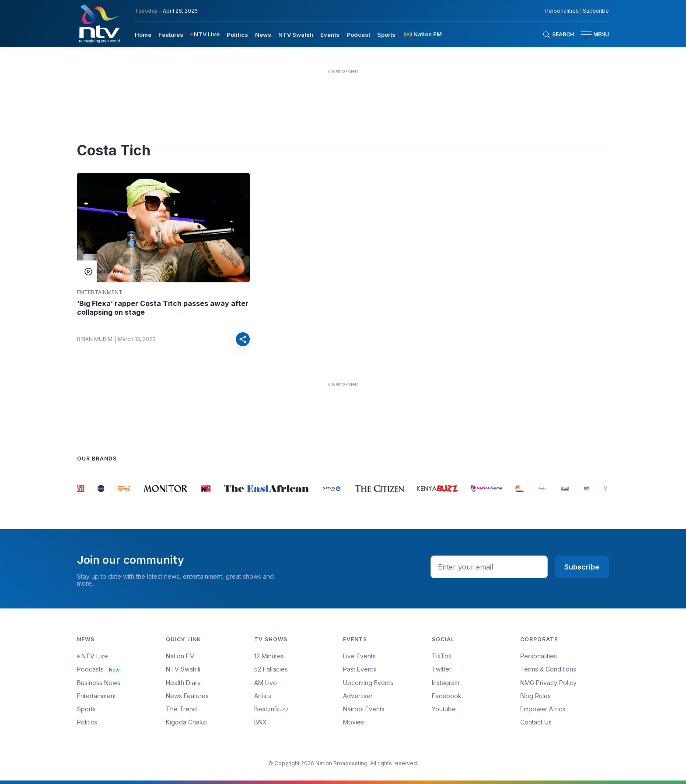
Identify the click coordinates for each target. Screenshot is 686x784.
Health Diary (183, 683)
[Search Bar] (558, 35)
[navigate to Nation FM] (422, 34)
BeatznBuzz (271, 709)
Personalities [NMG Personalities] (562, 11)
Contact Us (536, 722)
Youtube (444, 709)
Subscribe (582, 567)
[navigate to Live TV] (205, 34)
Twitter (442, 669)
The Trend (181, 709)
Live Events (359, 656)
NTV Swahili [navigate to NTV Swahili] (296, 35)
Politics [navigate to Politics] (237, 35)
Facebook (447, 696)
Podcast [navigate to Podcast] (358, 35)
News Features (187, 696)
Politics (87, 722)
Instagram (446, 683)
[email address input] (489, 567)
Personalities (539, 656)
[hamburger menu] (586, 34)
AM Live (266, 683)
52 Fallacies (271, 669)
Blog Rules (535, 696)
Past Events (360, 669)
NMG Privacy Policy (548, 683)
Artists (263, 696)
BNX (261, 722)
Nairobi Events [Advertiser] (364, 709)
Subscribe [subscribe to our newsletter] (596, 11)
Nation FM (180, 656)
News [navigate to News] (263, 35)
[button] (591, 34)
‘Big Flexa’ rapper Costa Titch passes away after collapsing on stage (163, 308)
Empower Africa (543, 709)
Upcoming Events (368, 683)
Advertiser (358, 696)
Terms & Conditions (548, 669)
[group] (81, 489)
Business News (99, 683)
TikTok (442, 656)
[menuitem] (143, 34)
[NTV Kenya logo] (99, 24)
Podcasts (100, 669)
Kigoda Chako (186, 722)
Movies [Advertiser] (353, 722)
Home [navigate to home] (143, 35)
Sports (86, 709)
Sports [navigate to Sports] (386, 35)
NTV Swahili (183, 669)
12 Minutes (269, 656)
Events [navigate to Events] (330, 35)
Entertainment (100, 292)
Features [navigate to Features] (171, 35)
